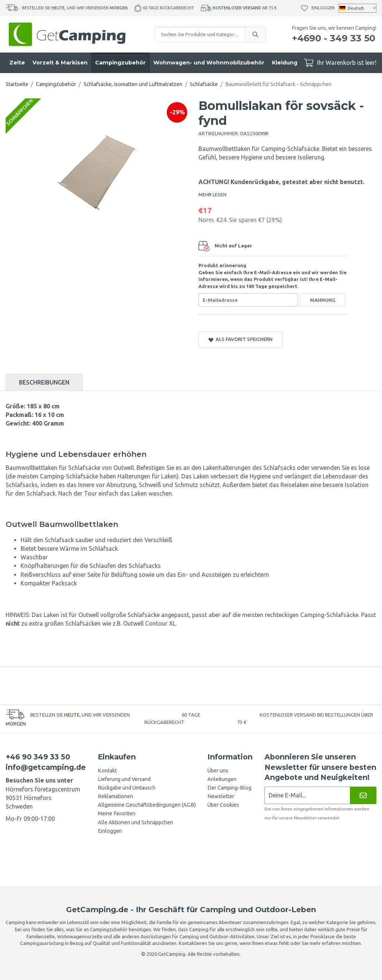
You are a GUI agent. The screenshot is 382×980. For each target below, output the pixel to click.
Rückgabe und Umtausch (127, 788)
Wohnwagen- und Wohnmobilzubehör (209, 63)
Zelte (17, 63)
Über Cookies (223, 805)
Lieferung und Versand (124, 779)
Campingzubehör (120, 63)
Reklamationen (115, 796)
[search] (255, 34)
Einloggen (323, 8)
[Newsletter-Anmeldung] (307, 795)
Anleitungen (222, 779)
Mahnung (323, 300)
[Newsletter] (363, 795)
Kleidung (285, 63)
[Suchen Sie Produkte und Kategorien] (200, 34)
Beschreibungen (44, 382)
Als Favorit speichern (241, 339)
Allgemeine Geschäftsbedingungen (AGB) (147, 805)
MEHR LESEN (212, 195)
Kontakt (107, 771)
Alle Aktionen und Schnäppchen (135, 822)
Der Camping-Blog (229, 788)
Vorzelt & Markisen (60, 63)
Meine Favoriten (117, 813)
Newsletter (221, 796)
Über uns (218, 771)
